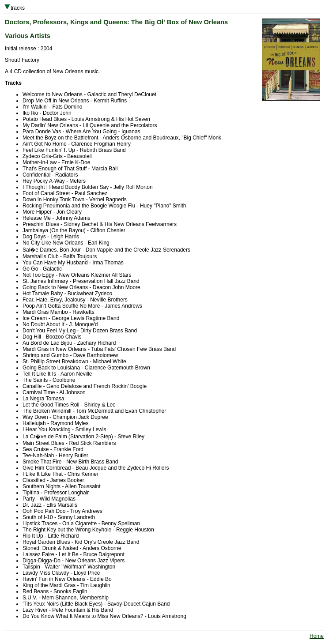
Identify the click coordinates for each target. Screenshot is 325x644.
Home (317, 636)
